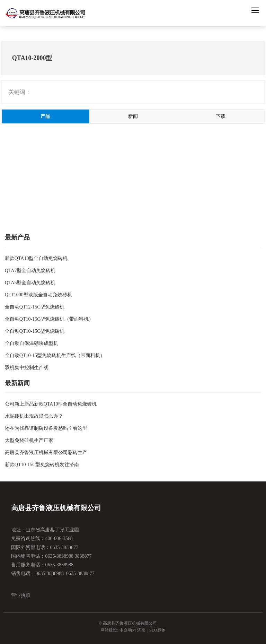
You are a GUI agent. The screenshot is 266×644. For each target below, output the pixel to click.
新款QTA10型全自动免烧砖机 (36, 258)
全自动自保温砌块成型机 (32, 343)
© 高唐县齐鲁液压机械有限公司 (128, 623)
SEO (153, 630)
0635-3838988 (59, 556)
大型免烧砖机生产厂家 (29, 440)
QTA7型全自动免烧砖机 (30, 271)
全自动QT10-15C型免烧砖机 (35, 331)
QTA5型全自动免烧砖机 (30, 283)
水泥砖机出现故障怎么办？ (34, 416)
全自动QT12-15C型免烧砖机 (35, 307)
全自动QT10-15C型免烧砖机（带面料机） (49, 319)
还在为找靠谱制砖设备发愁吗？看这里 (46, 428)
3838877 (83, 556)
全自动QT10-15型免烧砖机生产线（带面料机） (55, 355)
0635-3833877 (64, 547)
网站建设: (110, 630)
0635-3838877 (80, 573)
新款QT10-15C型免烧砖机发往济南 (42, 465)
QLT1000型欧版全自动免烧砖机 (38, 295)
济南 (141, 630)
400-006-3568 (59, 538)
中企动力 (128, 630)
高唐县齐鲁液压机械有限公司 (56, 508)
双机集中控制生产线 (27, 368)
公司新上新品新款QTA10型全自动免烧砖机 (51, 404)
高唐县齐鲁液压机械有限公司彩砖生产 (46, 452)
